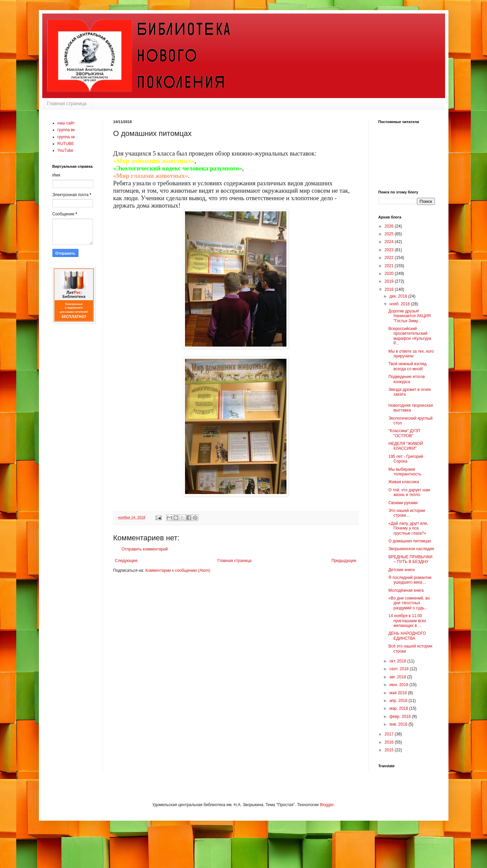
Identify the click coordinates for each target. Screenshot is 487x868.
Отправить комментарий (145, 549)
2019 (390, 281)
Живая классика (403, 482)
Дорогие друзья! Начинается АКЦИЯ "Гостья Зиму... (409, 316)
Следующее (126, 561)
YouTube (65, 150)
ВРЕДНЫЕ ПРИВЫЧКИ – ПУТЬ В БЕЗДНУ (410, 559)
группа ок (66, 137)
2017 (390, 734)
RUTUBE (66, 144)
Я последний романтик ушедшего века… (410, 580)
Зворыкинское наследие (411, 549)
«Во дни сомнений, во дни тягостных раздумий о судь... (409, 603)
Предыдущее (344, 561)
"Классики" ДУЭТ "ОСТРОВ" (404, 433)
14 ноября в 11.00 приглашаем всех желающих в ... (407, 621)
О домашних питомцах (410, 541)
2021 (390, 266)
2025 (390, 234)
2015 (390, 750)
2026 (390, 226)
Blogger (327, 805)
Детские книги (401, 570)
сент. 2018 (399, 669)
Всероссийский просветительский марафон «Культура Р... (410, 336)
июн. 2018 (399, 685)
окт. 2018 (398, 661)
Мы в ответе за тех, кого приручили (411, 354)
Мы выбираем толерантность (405, 472)
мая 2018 (399, 693)
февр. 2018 (400, 717)
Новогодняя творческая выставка (410, 408)
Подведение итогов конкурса (407, 379)
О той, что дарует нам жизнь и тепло (409, 492)
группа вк (66, 130)
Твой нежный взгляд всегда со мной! (407, 366)
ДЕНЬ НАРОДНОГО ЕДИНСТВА (407, 636)
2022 (390, 258)
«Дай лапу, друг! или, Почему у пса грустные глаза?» (408, 528)
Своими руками (403, 503)
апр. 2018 (399, 701)
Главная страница (67, 103)
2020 (390, 274)
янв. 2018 (399, 724)
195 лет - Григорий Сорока (406, 459)
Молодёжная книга (406, 590)
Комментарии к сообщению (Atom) (178, 570)
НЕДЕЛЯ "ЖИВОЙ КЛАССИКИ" (405, 446)
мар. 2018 (399, 708)
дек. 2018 (399, 296)
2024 (390, 242)
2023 (390, 250)
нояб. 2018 (400, 304)
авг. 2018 (398, 677)
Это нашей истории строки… (407, 513)
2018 (390, 289)
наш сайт (66, 123)
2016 (390, 742)
